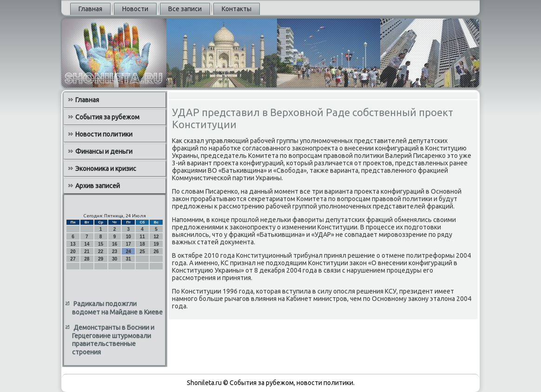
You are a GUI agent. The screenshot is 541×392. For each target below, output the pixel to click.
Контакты (237, 9)
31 (129, 259)
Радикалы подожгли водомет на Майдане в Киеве (117, 308)
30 (115, 259)
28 (87, 259)
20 (73, 252)
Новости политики (104, 134)
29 (101, 259)
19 (156, 244)
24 (129, 252)
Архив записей (98, 186)
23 (115, 252)
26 (156, 252)
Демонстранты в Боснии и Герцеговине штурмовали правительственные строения (113, 340)
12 (156, 237)
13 (73, 244)
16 (115, 244)
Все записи (185, 9)
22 (101, 252)
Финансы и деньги (104, 151)
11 (142, 237)
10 (129, 237)
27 (73, 259)
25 (142, 252)
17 (129, 244)
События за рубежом (107, 117)
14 (87, 244)
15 (101, 244)
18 (142, 244)
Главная (90, 9)
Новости (135, 9)
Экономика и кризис (106, 169)
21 (87, 252)
